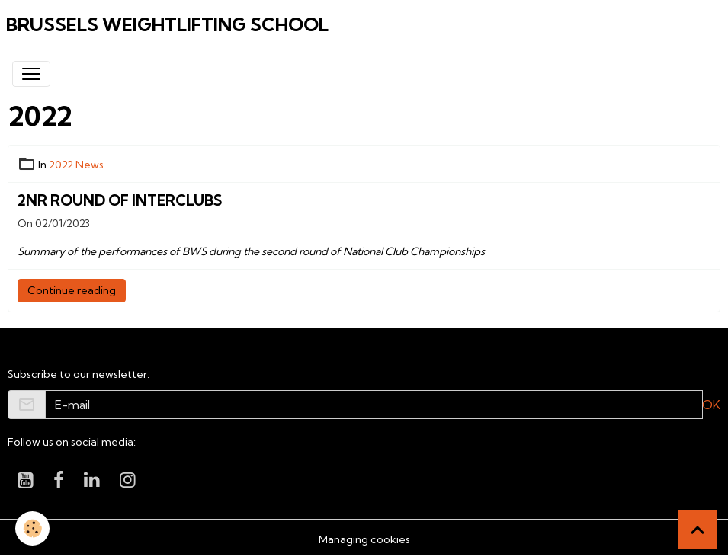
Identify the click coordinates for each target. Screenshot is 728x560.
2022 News (76, 165)
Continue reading (72, 290)
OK (711, 405)
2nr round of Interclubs (120, 200)
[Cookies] (32, 528)
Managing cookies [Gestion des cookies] (364, 539)
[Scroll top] (698, 530)
